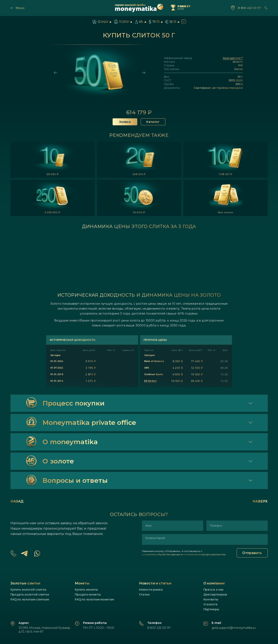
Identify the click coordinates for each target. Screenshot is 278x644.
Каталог (153, 122)
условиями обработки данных (161, 554)
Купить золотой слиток (28, 590)
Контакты (211, 599)
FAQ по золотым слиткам (30, 599)
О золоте (211, 604)
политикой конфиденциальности (204, 554)
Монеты (82, 583)
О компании (214, 583)
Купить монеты (86, 590)
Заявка (125, 122)
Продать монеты (88, 594)
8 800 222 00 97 (250, 8)
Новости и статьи (155, 583)
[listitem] (53, 160)
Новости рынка (151, 590)
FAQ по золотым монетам (94, 599)
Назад (17, 501)
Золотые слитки (25, 583)
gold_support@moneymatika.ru (234, 628)
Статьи (144, 594)
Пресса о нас (214, 590)
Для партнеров (215, 594)
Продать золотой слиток (30, 594)
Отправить (252, 553)
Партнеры (211, 609)
